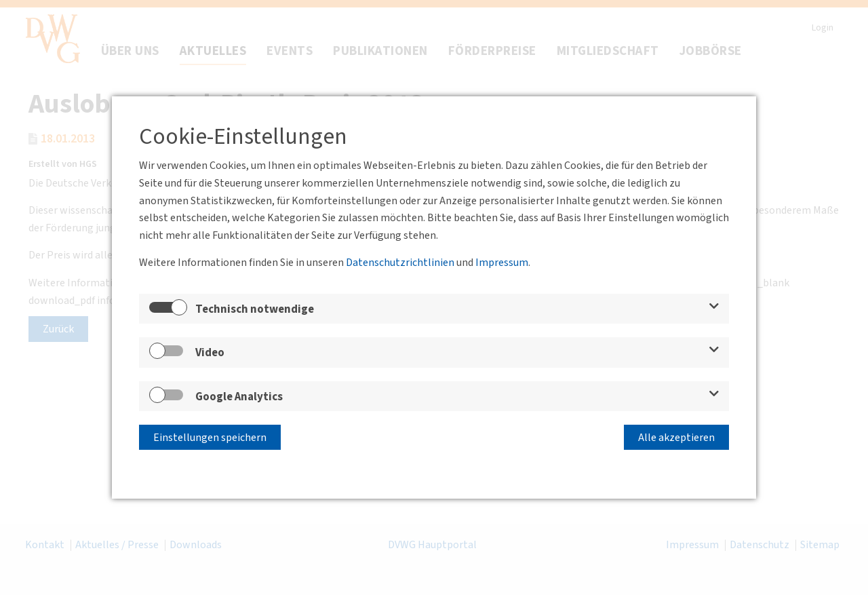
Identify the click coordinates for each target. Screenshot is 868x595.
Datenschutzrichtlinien (400, 263)
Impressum (502, 263)
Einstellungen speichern (210, 438)
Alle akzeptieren (676, 438)
